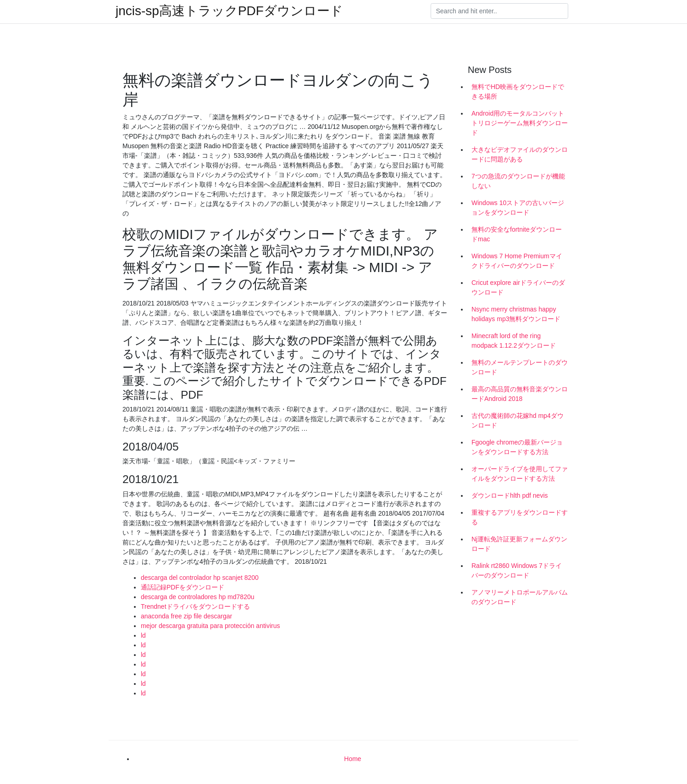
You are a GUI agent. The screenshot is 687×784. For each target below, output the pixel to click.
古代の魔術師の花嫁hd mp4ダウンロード (518, 420)
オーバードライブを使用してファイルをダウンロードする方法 (520, 474)
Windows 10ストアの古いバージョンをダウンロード (518, 208)
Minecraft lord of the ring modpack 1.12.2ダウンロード (514, 341)
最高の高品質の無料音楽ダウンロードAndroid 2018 (520, 394)
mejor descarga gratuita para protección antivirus (211, 626)
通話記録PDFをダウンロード (183, 587)
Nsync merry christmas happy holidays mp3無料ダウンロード (516, 314)
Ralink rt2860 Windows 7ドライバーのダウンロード (517, 570)
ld (143, 635)
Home (352, 759)
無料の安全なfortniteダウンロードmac (517, 234)
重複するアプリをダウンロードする (520, 517)
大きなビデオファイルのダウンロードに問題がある (520, 154)
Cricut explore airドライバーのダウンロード (518, 287)
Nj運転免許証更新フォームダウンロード (519, 544)
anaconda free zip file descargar (186, 616)
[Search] (499, 11)
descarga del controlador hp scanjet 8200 (200, 578)
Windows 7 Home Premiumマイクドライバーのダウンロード (517, 261)
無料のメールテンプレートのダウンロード (520, 367)
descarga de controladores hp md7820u (198, 597)
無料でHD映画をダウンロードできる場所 (518, 92)
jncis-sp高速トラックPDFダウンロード (229, 11)
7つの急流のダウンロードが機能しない (518, 181)
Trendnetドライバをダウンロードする (195, 606)
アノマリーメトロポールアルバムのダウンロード (520, 597)
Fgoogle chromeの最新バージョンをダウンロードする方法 (517, 447)
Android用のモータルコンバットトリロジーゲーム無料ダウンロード (520, 123)
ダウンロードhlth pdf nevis (510, 495)
